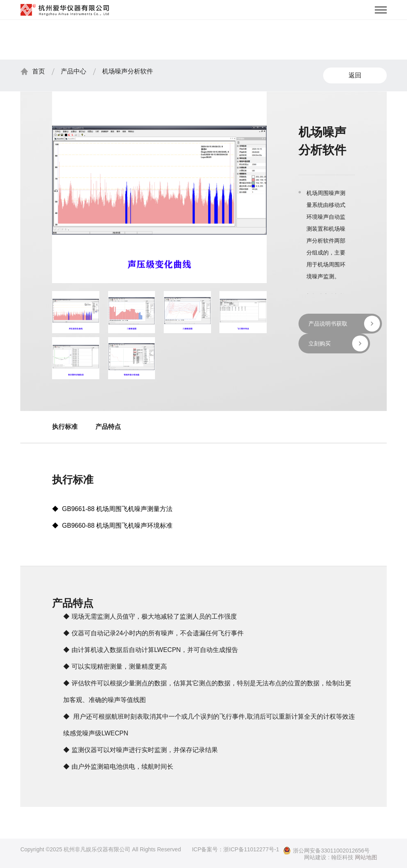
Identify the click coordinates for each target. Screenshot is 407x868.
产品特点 (108, 427)
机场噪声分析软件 (128, 71)
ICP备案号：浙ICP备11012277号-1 (235, 849)
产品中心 (74, 71)
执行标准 (65, 427)
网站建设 (315, 857)
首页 (39, 71)
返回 (355, 75)
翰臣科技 (342, 857)
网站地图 (366, 857)
